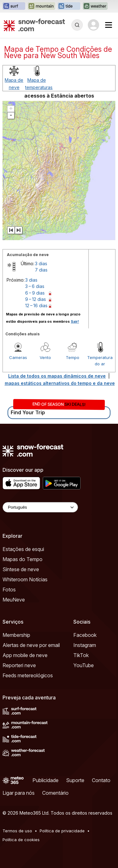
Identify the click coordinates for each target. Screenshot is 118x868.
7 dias (41, 270)
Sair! (75, 321)
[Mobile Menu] (109, 25)
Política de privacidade (62, 831)
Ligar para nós (19, 793)
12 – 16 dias (36, 305)
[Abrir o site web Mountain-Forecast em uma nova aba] (41, 6)
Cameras (18, 357)
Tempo (73, 357)
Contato (101, 780)
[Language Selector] (40, 507)
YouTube (84, 665)
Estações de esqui (23, 549)
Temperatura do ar (100, 361)
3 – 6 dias (35, 286)
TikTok (81, 655)
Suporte (75, 780)
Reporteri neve (19, 665)
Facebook (85, 635)
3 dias (41, 263)
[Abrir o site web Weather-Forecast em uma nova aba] (95, 6)
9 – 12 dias (36, 299)
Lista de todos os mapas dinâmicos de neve (57, 376)
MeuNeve (14, 600)
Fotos (9, 590)
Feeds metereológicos (28, 675)
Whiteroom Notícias (25, 579)
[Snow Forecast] (34, 25)
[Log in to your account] (93, 25)
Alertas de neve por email (31, 645)
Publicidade (45, 780)
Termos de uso (17, 831)
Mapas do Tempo (22, 559)
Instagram (85, 645)
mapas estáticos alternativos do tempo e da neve (60, 383)
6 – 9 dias (35, 293)
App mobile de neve (25, 655)
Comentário (55, 793)
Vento (45, 357)
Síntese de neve (21, 569)
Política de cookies (21, 840)
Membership (16, 635)
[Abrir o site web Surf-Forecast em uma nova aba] (14, 6)
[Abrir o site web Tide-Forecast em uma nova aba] (69, 6)
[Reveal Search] (77, 25)
